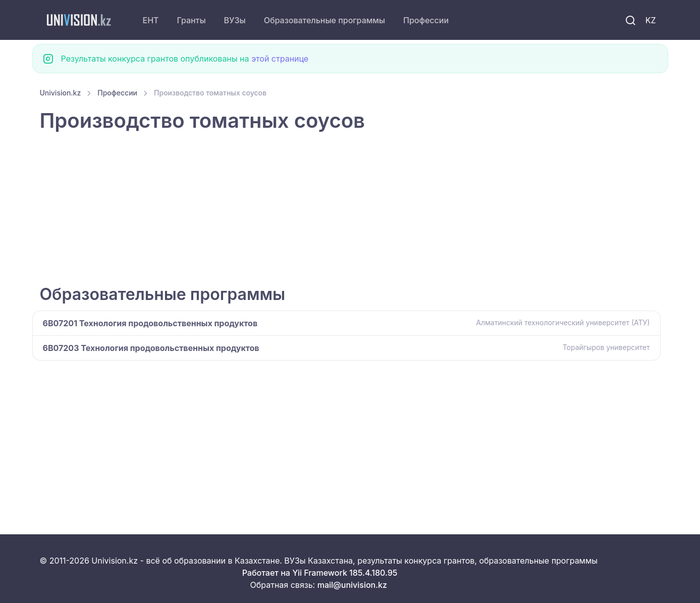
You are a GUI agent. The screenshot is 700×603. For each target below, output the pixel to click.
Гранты (192, 20)
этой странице (280, 59)
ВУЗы (235, 20)
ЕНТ (151, 20)
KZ (651, 20)
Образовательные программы (325, 20)
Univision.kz (61, 93)
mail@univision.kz (352, 585)
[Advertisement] (343, 210)
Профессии (426, 20)
